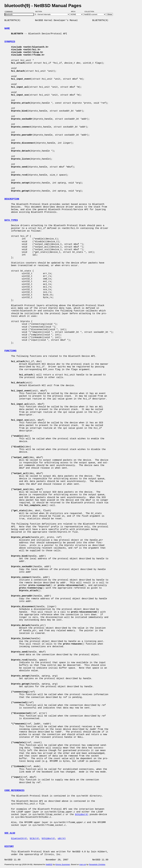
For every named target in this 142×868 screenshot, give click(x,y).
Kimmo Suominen (63, 864)
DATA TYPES (11, 220)
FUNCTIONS (10, 351)
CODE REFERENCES (14, 791)
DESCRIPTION (12, 199)
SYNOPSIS (10, 42)
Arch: (75, 12)
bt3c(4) (34, 839)
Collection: (89, 12)
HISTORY (9, 846)
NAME (7, 28)
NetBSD (49, 864)
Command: (10, 12)
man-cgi (83, 864)
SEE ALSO (10, 833)
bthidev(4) (82, 815)
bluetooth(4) (19, 839)
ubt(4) (62, 839)
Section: (39, 12)
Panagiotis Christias (97, 864)
